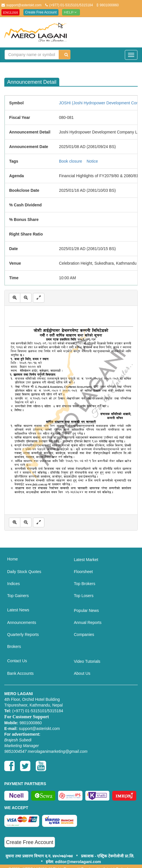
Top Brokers (85, 584)
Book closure (71, 161)
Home (12, 559)
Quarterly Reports (23, 634)
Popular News (86, 610)
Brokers (14, 646)
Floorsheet (83, 572)
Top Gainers (18, 596)
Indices (13, 584)
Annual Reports (88, 622)
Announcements (22, 622)
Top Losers (84, 596)
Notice (92, 161)
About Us (82, 673)
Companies (84, 634)
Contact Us (17, 661)
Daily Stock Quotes (24, 572)
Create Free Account (41, 12)
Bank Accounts (20, 673)
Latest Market (86, 560)
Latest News (18, 610)
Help (71, 12)
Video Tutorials (87, 661)
